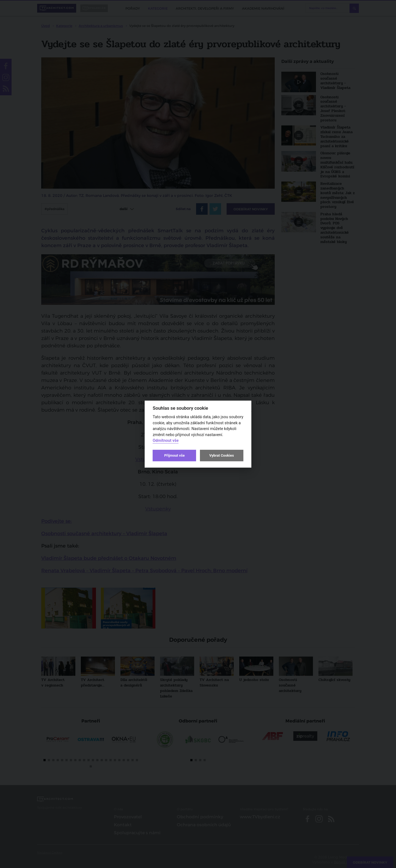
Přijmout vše (174, 455)
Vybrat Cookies (222, 455)
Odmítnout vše (166, 441)
